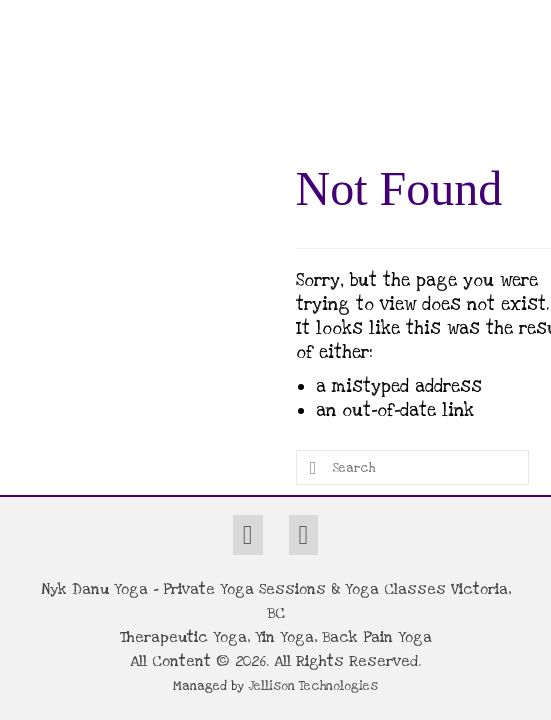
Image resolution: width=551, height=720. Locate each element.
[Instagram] (304, 535)
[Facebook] (248, 535)
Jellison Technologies (313, 686)
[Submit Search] (311, 467)
